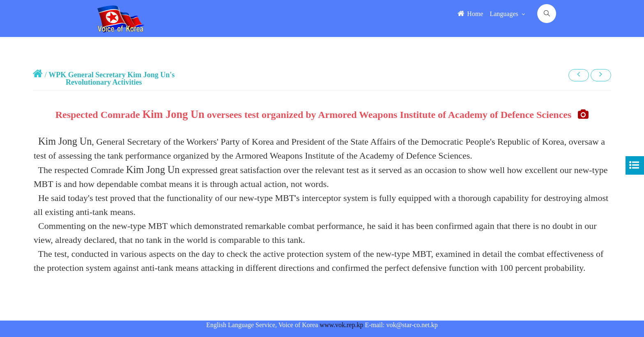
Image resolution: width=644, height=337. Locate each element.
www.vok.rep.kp (341, 325)
